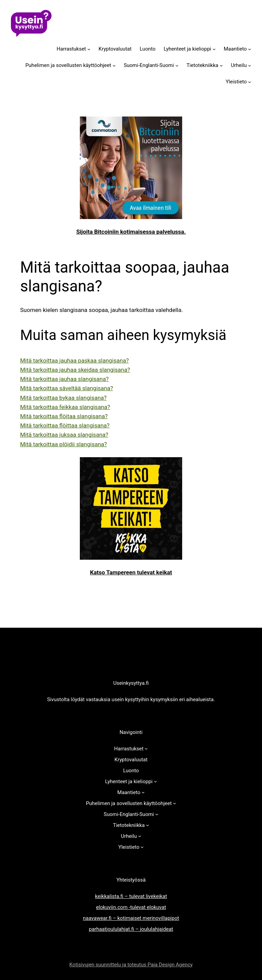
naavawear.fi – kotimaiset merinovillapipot (131, 918)
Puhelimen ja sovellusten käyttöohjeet (68, 65)
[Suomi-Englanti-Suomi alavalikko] (177, 65)
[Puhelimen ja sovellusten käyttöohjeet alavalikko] (114, 65)
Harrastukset (71, 49)
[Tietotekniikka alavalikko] (221, 65)
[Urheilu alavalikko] (250, 65)
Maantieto (235, 49)
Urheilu (239, 65)
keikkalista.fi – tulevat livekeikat (131, 896)
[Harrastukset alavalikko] (89, 49)
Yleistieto (236, 82)
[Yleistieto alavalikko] (250, 81)
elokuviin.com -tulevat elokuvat (131, 907)
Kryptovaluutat (115, 49)
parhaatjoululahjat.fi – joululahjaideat (131, 929)
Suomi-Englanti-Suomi (149, 65)
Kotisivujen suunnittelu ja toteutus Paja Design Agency (131, 965)
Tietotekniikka (202, 65)
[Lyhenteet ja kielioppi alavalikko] (214, 49)
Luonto (148, 49)
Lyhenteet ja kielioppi (187, 49)
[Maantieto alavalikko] (250, 49)
